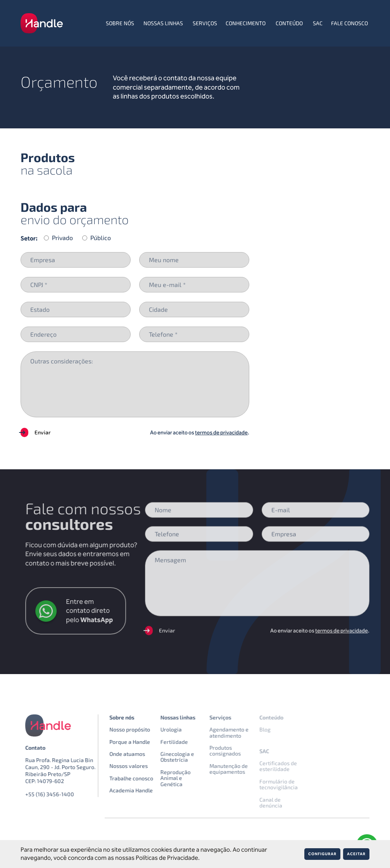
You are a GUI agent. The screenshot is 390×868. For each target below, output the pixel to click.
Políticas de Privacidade (167, 858)
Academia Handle (144, 790)
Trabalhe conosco (144, 778)
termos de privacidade (221, 433)
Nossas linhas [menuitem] (163, 23)
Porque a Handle (142, 742)
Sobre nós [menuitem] (120, 23)
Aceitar (356, 854)
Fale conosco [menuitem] (349, 23)
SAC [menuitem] (318, 23)
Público (101, 238)
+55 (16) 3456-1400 (62, 794)
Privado (62, 238)
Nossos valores (141, 766)
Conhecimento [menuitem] (246, 23)
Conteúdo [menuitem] (289, 23)
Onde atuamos (140, 754)
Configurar (322, 854)
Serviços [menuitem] (205, 23)
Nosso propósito (142, 729)
